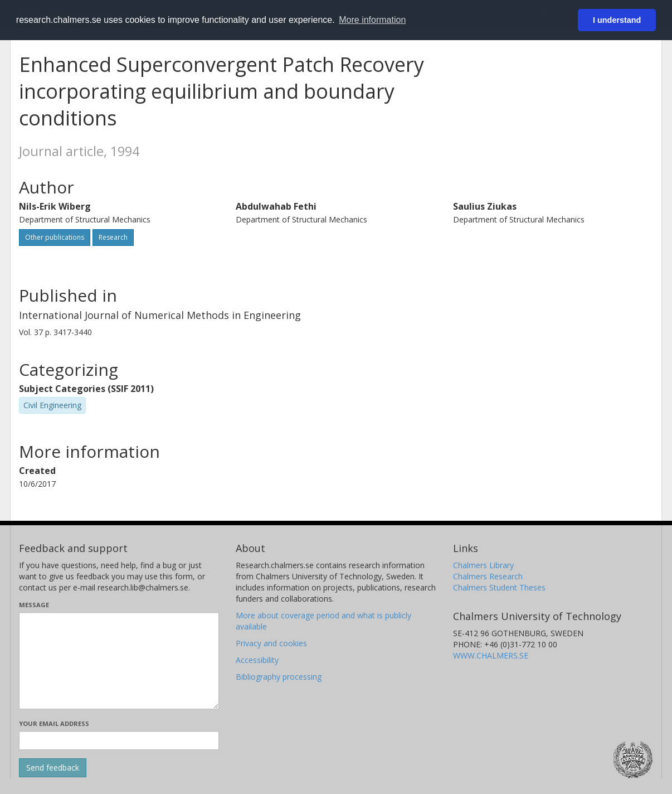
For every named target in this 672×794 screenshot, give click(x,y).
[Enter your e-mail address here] (119, 740)
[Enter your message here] (119, 661)
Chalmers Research (488, 576)
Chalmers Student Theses (499, 587)
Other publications (55, 237)
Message (34, 605)
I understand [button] (617, 20)
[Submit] (53, 768)
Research (113, 237)
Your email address (54, 723)
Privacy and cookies (271, 643)
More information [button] (372, 20)
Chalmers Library (483, 565)
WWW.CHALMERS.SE (491, 655)
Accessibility (257, 660)
